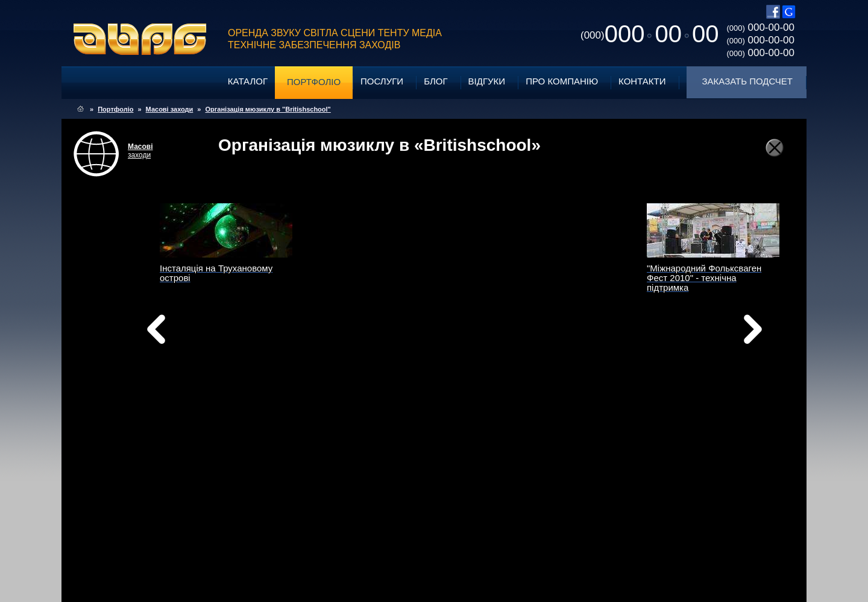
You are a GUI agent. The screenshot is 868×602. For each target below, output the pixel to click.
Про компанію (562, 81)
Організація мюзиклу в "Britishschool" (268, 109)
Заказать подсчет (747, 81)
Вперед (553, 344)
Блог (436, 81)
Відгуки (487, 81)
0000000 (649, 34)
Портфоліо (314, 82)
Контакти (642, 81)
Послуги (382, 81)
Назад (187, 332)
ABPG (140, 39)
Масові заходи (170, 109)
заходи (140, 151)
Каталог (248, 81)
